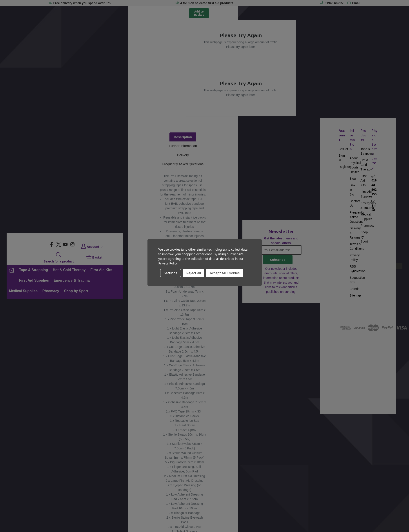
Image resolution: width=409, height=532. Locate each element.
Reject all (194, 273)
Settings (171, 273)
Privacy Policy (168, 263)
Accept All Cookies (225, 273)
